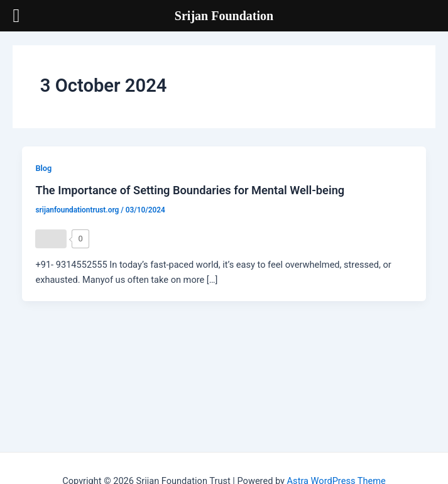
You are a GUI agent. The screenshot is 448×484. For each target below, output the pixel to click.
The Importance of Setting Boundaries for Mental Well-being (190, 190)
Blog (43, 168)
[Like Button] (51, 239)
